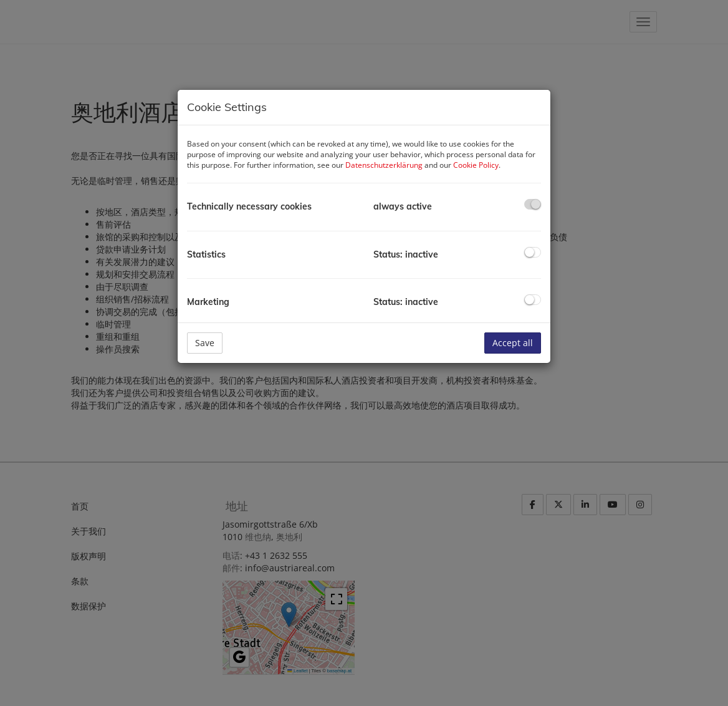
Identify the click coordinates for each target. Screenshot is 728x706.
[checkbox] (533, 204)
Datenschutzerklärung (384, 165)
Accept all (513, 343)
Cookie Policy (476, 165)
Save (205, 343)
